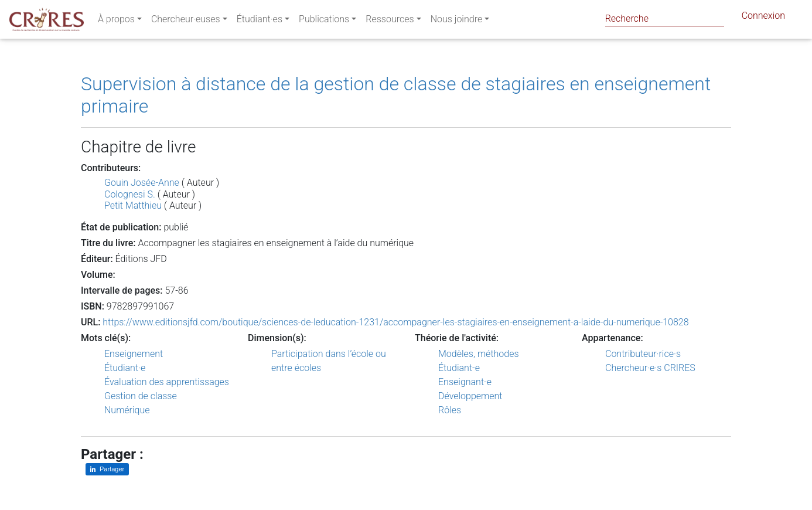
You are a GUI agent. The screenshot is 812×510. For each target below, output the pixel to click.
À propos (116, 21)
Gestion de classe (141, 396)
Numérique (127, 410)
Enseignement (134, 354)
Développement (470, 396)
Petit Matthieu (133, 205)
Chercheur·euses (186, 21)
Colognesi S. (130, 194)
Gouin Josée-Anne (142, 183)
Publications (324, 21)
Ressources (390, 21)
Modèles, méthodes (479, 354)
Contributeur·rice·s (643, 354)
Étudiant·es (260, 21)
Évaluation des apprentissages (167, 382)
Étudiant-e (459, 368)
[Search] (665, 18)
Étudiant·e (125, 368)
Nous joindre (457, 21)
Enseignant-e (465, 382)
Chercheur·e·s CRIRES (650, 368)
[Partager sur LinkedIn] (107, 469)
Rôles (450, 410)
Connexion (763, 18)
